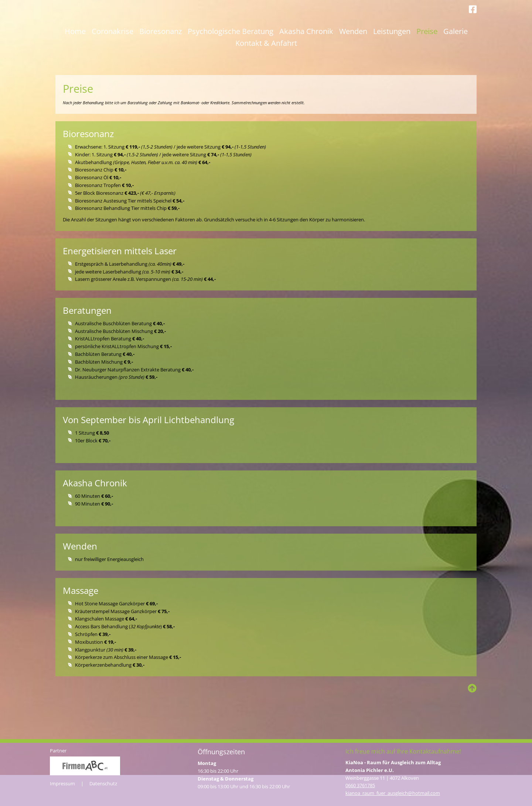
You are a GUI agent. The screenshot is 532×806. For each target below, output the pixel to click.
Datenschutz (103, 783)
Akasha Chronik (306, 63)
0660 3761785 (360, 786)
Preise (427, 63)
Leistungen (392, 63)
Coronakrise (112, 63)
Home (75, 63)
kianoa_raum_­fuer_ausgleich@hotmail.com (393, 793)
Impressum (62, 783)
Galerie (456, 63)
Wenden (353, 63)
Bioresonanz (161, 63)
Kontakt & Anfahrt (266, 75)
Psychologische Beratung (231, 63)
